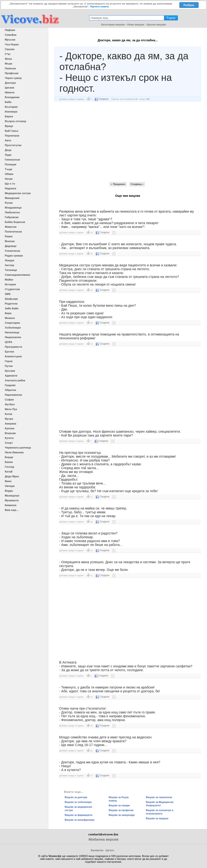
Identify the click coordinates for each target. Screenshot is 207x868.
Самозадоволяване (18, 275)
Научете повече (100, 7)
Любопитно (12, 212)
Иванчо (10, 92)
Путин (9, 366)
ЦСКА (9, 342)
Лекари (9, 260)
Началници (12, 332)
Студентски (12, 289)
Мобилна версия (103, 839)
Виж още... (12, 510)
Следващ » (137, 184)
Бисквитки (97, 850)
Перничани (12, 136)
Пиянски (10, 68)
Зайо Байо (12, 308)
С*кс (8, 54)
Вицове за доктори (76, 797)
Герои (9, 361)
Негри (9, 179)
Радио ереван (14, 256)
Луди (8, 155)
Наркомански (13, 395)
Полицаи (11, 164)
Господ (9, 467)
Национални (13, 337)
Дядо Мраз (12, 476)
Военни (10, 241)
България (11, 107)
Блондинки (12, 97)
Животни (11, 227)
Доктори (10, 83)
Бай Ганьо (12, 131)
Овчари (10, 486)
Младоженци (13, 208)
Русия (9, 203)
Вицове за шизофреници (79, 820)
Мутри (9, 419)
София (9, 400)
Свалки (10, 49)
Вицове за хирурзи (157, 818)
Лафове (10, 30)
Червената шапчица (18, 448)
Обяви (9, 174)
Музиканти (12, 500)
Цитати (110, 850)
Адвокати (11, 376)
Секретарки (12, 323)
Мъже (9, 64)
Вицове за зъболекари (78, 802)
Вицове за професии (121, 810)
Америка (10, 424)
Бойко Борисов (15, 222)
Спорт (9, 443)
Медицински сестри (18, 193)
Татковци (11, 270)
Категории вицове (113, 24)
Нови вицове (136, 24)
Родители (11, 304)
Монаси (10, 318)
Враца (9, 126)
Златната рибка (15, 380)
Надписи (10, 188)
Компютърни (13, 356)
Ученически (13, 251)
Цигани (9, 88)
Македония (12, 198)
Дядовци (11, 246)
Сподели (101, 99)
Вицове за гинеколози (159, 797)
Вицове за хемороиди (122, 815)
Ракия (9, 236)
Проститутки (13, 145)
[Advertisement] (128, 142)
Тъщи (9, 169)
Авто (8, 140)
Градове (10, 385)
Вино (8, 481)
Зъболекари (13, 328)
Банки (9, 462)
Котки (9, 414)
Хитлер (9, 265)
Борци (9, 457)
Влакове (10, 433)
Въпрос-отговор (16, 121)
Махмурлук (12, 496)
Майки (9, 280)
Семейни (11, 35)
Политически (13, 232)
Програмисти (13, 347)
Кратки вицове (156, 24)
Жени (8, 59)
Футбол (10, 404)
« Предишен (118, 184)
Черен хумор (13, 78)
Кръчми (10, 371)
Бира (8, 313)
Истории (10, 284)
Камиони (11, 505)
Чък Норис (12, 44)
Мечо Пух (11, 409)
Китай (9, 472)
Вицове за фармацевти (78, 815)
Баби (8, 102)
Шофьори (11, 299)
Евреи (9, 116)
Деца (8, 150)
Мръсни (10, 40)
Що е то (10, 184)
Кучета (9, 438)
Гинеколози (12, 160)
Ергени (9, 352)
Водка (9, 491)
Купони (10, 428)
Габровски (12, 217)
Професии (12, 73)
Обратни (10, 390)
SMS (8, 294)
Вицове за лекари (119, 805)
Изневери (11, 112)
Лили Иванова (14, 452)
